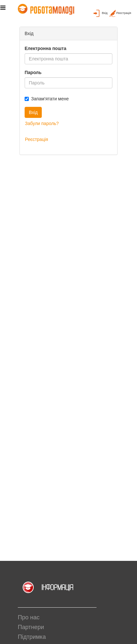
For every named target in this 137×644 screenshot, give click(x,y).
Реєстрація (36, 139)
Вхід (33, 112)
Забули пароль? (42, 123)
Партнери (31, 627)
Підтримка (32, 637)
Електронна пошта (46, 48)
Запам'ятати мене (47, 99)
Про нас (29, 617)
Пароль (33, 72)
